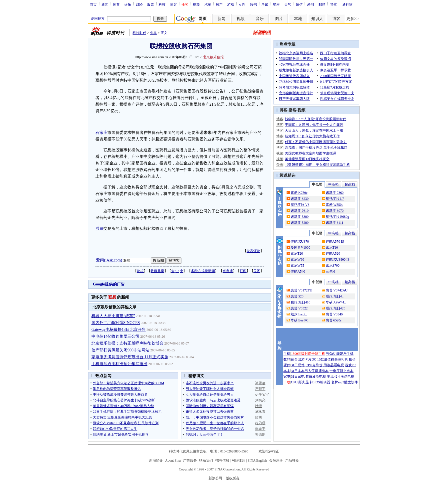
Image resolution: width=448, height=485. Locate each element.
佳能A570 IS (335, 242)
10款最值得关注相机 (333, 359)
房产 (219, 4)
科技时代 (139, 33)
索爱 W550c (335, 205)
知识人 (317, 19)
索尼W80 (297, 259)
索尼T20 (297, 253)
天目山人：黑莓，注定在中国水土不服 (314, 130)
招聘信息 (222, 460)
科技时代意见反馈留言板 (188, 451)
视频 (196, 4)
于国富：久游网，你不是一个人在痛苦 (314, 125)
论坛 (140, 271)
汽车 (208, 4)
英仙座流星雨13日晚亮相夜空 (307, 159)
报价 (352, 359)
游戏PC (350, 365)
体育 (116, 4)
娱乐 (128, 4)
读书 (253, 4)
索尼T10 (332, 247)
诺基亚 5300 (300, 217)
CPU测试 (298, 382)
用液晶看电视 (334, 365)
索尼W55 (297, 265)
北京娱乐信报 (213, 57)
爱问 (311, 4)
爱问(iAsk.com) (109, 260)
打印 (243, 271)
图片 (279, 19)
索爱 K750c (299, 193)
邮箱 (322, 4)
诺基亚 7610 (300, 211)
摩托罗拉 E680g (337, 217)
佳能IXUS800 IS (338, 259)
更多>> (353, 19)
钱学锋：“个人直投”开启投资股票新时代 (316, 119)
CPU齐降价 (314, 365)
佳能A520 (333, 253)
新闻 (105, 4)
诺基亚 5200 (300, 223)
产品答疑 (292, 460)
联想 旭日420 (336, 308)
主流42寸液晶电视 (341, 377)
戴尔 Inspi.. (299, 314)
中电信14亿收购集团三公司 (115, 336)
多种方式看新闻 (203, 271)
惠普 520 (297, 296)
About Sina (173, 460)
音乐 (260, 19)
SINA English (257, 460)
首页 (93, 4)
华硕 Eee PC (300, 320)
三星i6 (330, 271)
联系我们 (206, 460)
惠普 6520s (334, 320)
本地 (298, 19)
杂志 (280, 165)
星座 (276, 4)
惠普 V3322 (299, 308)
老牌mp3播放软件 (344, 382)
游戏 (231, 4)
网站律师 (238, 460)
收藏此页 (157, 271)
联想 (112, 297)
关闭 (257, 271)
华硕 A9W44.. (336, 302)
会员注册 (276, 460)
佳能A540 (298, 271)
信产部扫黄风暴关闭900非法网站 (120, 350)
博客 (173, 4)
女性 (242, 4)
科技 (162, 4)
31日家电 (298, 377)
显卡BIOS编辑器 (318, 382)
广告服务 (190, 460)
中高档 (333, 184)
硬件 (287, 365)
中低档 (317, 184)
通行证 (347, 4)
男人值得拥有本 (317, 371)
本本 (287, 371)
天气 (288, 4)
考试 (265, 4)
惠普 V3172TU (301, 290)
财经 (139, 4)
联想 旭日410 (300, 302)
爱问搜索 (98, 19)
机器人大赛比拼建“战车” (113, 316)
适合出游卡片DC (304, 359)
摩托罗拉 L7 (335, 199)
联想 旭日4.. (335, 296)
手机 (287, 354)
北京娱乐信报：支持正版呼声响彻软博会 (127, 343)
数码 (287, 359)
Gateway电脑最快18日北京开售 (119, 330)
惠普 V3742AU (337, 290)
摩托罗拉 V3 (300, 205)
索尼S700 (333, 265)
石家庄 (101, 133)
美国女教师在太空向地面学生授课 (311, 153)
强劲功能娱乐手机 (340, 354)
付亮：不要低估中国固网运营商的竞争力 (316, 142)
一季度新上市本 (341, 371)
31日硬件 (298, 365)
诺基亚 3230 (300, 199)
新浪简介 (156, 460)
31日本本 (298, 371)
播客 (293, 110)
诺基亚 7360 (335, 193)
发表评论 (253, 251)
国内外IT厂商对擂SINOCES (116, 323)
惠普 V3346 (334, 314)
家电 (287, 377)
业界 (153, 33)
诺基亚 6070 (335, 211)
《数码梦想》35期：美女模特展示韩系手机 (317, 165)
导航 (333, 4)
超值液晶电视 (316, 377)
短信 (299, 4)
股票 (151, 4)
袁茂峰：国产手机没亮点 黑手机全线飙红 (316, 148)
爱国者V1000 (300, 247)
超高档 (350, 184)
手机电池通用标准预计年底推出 (119, 364)
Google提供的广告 (109, 284)
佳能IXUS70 (300, 242)
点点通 (228, 271)
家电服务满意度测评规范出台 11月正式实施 (130, 357)
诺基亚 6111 (335, 223)
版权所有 (233, 478)
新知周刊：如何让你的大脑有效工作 (312, 136)
